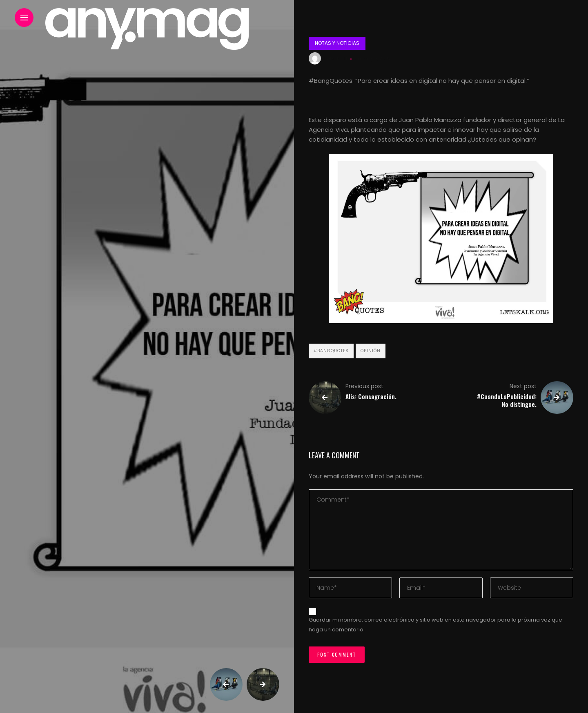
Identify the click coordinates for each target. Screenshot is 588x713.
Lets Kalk (336, 59)
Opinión (371, 351)
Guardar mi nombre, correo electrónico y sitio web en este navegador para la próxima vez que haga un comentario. (435, 625)
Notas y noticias (337, 43)
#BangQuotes (331, 351)
